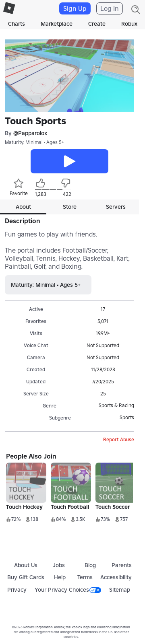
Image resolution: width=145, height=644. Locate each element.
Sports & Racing (116, 405)
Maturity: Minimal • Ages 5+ (34, 142)
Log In (110, 8)
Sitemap (120, 590)
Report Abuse (119, 439)
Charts (17, 24)
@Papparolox (30, 133)
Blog (90, 565)
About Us (26, 565)
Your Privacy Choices (68, 590)
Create (97, 24)
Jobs (59, 565)
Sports (127, 417)
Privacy (17, 590)
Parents (122, 565)
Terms (85, 577)
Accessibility (116, 577)
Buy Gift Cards (26, 577)
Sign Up (75, 8)
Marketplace (57, 24)
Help (60, 577)
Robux (129, 24)
